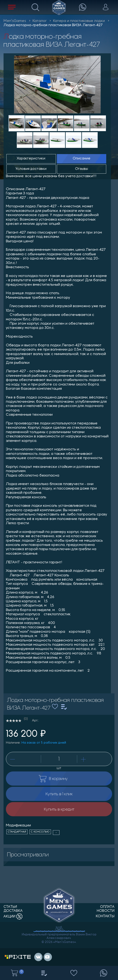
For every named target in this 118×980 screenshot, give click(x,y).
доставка (13, 911)
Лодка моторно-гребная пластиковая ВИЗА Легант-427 (53, 25)
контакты (105, 916)
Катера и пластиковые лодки (79, 21)
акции (13, 917)
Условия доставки (31, 169)
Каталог (40, 21)
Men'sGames (15, 21)
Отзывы (82, 169)
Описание (82, 159)
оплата (107, 907)
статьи (10, 907)
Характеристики (31, 159)
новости (106, 911)
